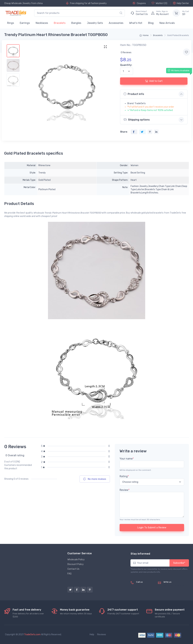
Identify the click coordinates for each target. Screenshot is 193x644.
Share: (124, 132)
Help (92, 635)
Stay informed (140, 554)
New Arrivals (167, 23)
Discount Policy (76, 564)
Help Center (181, 3)
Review (125, 490)
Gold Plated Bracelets (178, 35)
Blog (151, 23)
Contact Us (73, 569)
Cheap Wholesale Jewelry (17, 3)
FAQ (69, 574)
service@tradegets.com (176, 586)
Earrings (25, 23)
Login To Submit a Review (152, 527)
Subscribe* (179, 563)
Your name (127, 459)
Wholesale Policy (76, 560)
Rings (11, 23)
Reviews (102, 635)
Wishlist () (159, 3)
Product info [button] (134, 94)
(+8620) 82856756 (142, 587)
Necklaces (42, 23)
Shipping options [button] (137, 120)
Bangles (76, 23)
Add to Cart (154, 81)
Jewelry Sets (95, 23)
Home (144, 35)
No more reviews (95, 479)
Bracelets (60, 23)
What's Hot (136, 23)
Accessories (116, 23)
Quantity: (126, 65)
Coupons (139, 3)
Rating (124, 476)
